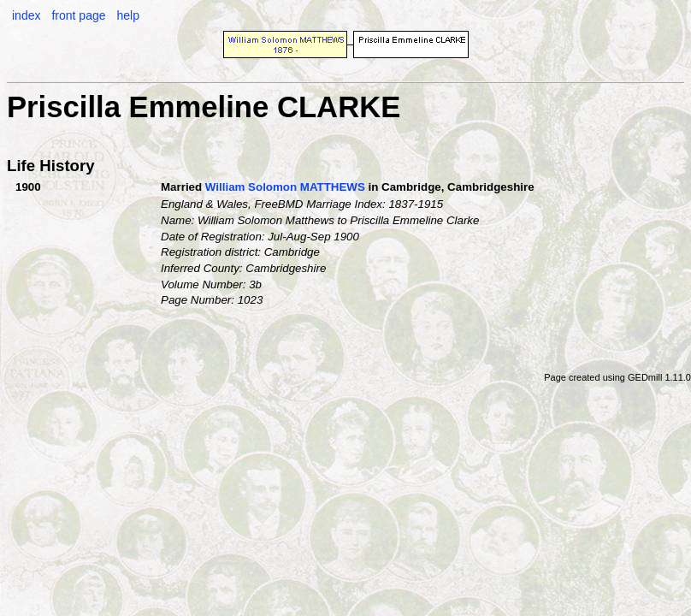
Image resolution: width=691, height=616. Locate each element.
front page (78, 15)
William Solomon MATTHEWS (285, 187)
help (127, 15)
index (26, 15)
